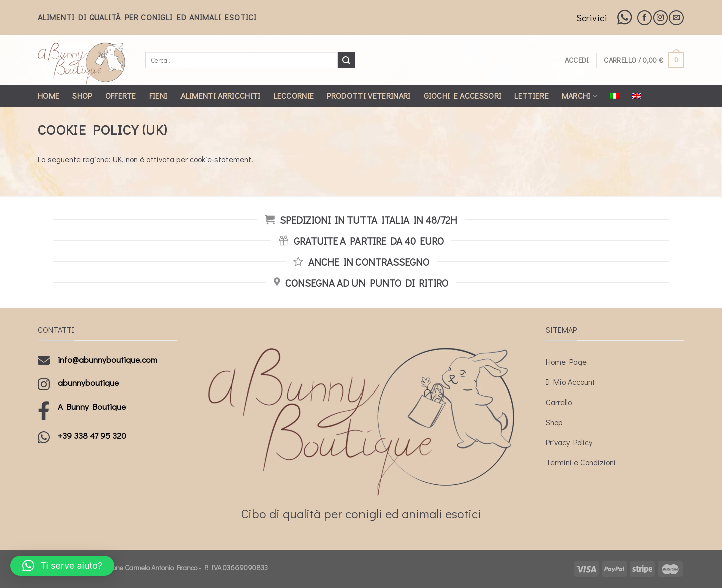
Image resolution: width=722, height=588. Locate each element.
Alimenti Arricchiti (220, 95)
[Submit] (346, 60)
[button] (62, 566)
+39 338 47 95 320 (92, 435)
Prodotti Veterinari (369, 95)
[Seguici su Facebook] (645, 17)
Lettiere (531, 95)
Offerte (121, 95)
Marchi (579, 95)
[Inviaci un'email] (676, 17)
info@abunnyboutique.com (108, 360)
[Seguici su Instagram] (661, 17)
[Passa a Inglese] (637, 96)
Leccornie (294, 95)
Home (48, 95)
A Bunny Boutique (92, 406)
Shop (82, 95)
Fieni (159, 95)
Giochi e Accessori (463, 95)
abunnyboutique (88, 383)
